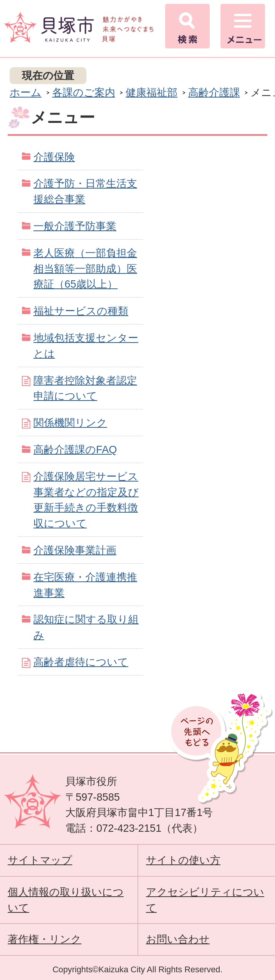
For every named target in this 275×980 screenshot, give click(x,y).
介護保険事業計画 (75, 550)
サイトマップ (40, 860)
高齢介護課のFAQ (75, 449)
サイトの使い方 (183, 860)
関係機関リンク (70, 423)
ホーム (26, 92)
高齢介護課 (214, 92)
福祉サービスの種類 (81, 311)
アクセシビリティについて (205, 900)
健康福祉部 (152, 92)
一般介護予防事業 (75, 226)
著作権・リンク (45, 939)
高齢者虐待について (81, 662)
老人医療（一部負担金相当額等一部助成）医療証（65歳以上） (85, 269)
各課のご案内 (84, 92)
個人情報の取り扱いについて (66, 900)
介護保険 (54, 157)
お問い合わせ (178, 939)
